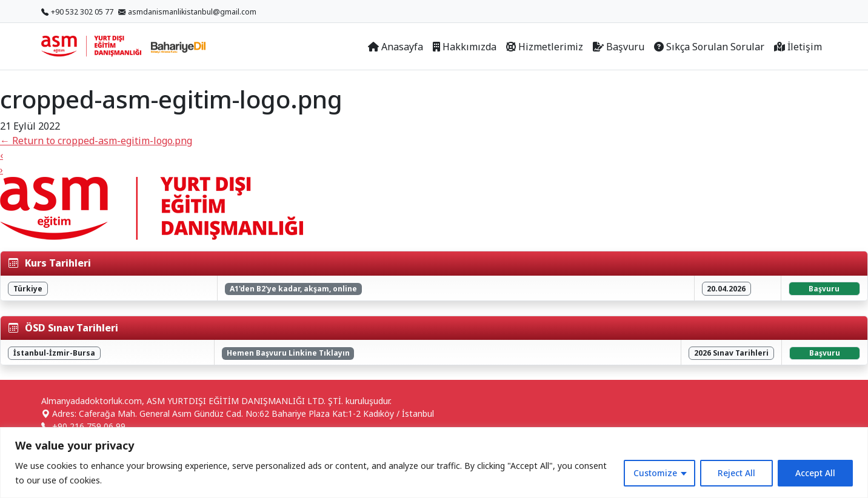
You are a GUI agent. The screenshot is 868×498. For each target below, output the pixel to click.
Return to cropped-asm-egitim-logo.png (96, 141)
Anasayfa (396, 47)
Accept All (815, 473)
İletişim (798, 47)
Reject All (736, 473)
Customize (655, 473)
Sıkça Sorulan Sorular (709, 47)
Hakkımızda (465, 47)
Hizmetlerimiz (545, 47)
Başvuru (619, 47)
